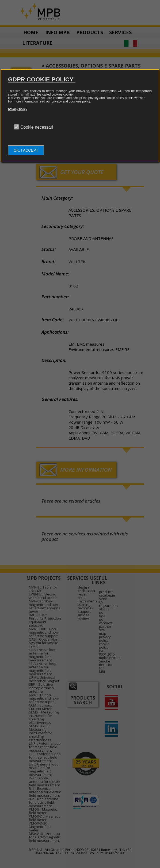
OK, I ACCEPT (26, 150)
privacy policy (18, 109)
